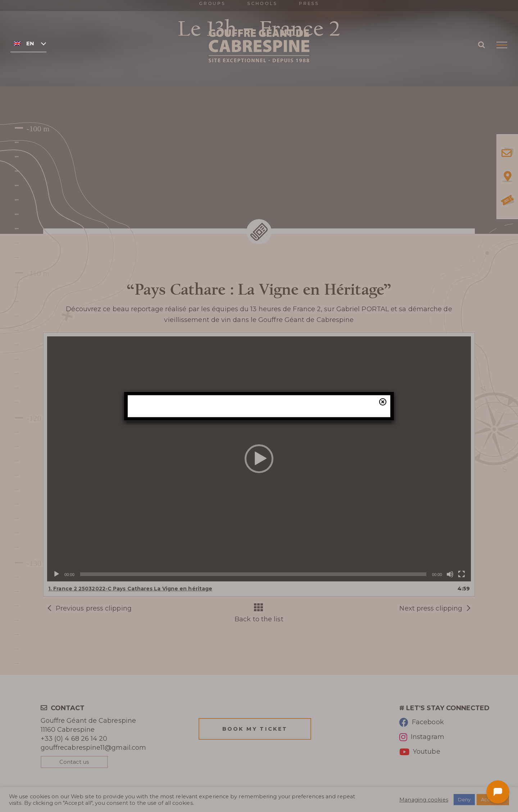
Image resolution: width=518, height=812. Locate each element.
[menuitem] (28, 43)
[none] (28, 43)
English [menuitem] (30, 44)
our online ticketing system (300, 449)
